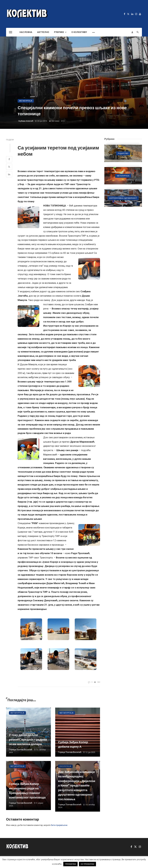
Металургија (26, 101)
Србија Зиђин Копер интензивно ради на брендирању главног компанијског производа (27, 791)
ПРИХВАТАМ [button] (70, 864)
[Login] (132, 32)
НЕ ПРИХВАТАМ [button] (87, 864)
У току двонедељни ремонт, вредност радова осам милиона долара (28, 739)
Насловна (26, 32)
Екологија (65, 766)
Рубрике (59, 32)
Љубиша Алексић (26, 121)
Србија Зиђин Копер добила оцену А (73, 744)
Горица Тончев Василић (21, 750)
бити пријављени (59, 825)
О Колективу (79, 32)
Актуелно (43, 32)
